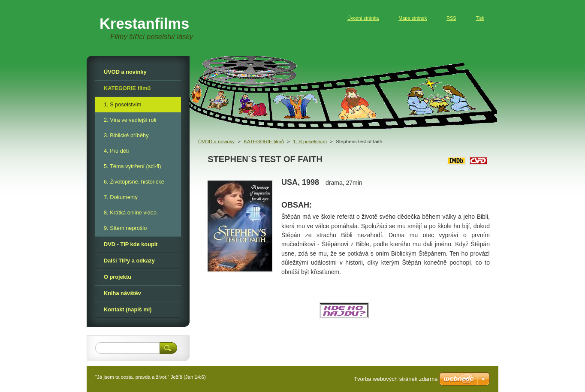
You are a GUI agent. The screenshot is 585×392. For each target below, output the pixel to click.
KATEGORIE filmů (264, 142)
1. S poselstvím (310, 142)
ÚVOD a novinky (216, 142)
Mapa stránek (413, 18)
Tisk (480, 18)
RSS (451, 18)
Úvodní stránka (363, 18)
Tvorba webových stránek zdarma (396, 379)
